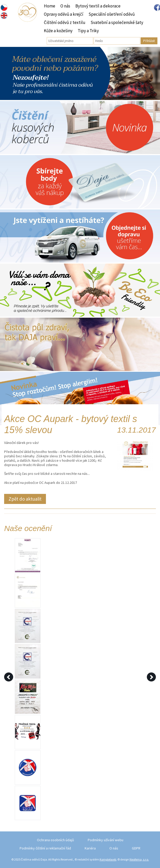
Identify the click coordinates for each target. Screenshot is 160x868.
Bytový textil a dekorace (98, 6)
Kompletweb (108, 859)
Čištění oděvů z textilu (65, 22)
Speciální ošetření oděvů (112, 14)
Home (50, 6)
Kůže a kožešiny (58, 31)
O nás (65, 6)
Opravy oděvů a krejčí (64, 14)
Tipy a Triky (88, 31)
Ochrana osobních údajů (55, 840)
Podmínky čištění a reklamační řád (45, 848)
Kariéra (90, 848)
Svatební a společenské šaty (117, 22)
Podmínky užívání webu (106, 840)
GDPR (136, 848)
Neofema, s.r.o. (139, 859)
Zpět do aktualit (25, 499)
